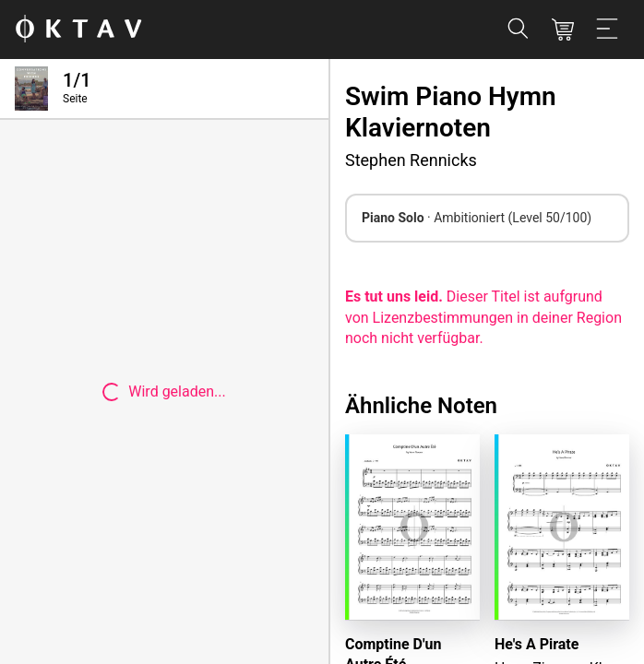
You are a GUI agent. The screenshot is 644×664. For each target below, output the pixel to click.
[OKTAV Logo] (78, 30)
